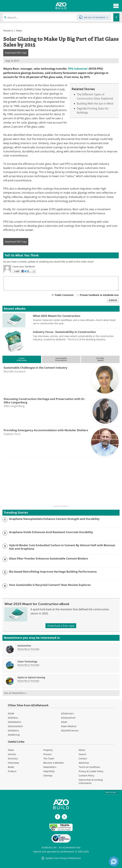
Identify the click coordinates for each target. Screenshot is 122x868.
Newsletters (50, 767)
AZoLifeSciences (70, 730)
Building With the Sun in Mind (95, 104)
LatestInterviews (22, 359)
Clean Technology (27, 661)
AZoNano (13, 718)
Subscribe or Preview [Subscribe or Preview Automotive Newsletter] (28, 649)
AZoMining (14, 735)
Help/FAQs (49, 771)
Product (12, 771)
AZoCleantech (15, 726)
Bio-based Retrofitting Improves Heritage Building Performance (53, 572)
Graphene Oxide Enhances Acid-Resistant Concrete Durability (51, 532)
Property (48, 750)
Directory (13, 758)
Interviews (13, 763)
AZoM (11, 713)
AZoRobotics (15, 722)
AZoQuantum (68, 718)
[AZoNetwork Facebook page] (58, 817)
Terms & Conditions (89, 767)
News (19, 31)
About (82, 750)
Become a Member (54, 763)
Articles (12, 754)
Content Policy (86, 776)
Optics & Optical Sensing (31, 677)
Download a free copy (61, 626)
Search (82, 754)
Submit (113, 300)
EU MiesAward (100, 359)
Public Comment (64, 295)
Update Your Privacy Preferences (61, 858)
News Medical (69, 726)
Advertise (84, 763)
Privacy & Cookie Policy (91, 771)
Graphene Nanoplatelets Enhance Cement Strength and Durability (54, 519)
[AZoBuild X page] (64, 817)
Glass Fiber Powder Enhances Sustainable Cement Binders (48, 559)
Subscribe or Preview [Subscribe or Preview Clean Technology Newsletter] (28, 665)
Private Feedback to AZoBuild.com (99, 295)
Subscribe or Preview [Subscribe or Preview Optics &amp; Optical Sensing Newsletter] (28, 681)
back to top (112, 792)
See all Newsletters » (15, 693)
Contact (83, 758)
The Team (49, 758)
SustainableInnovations (61, 359)
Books (11, 767)
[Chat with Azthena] (114, 861)
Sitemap (48, 776)
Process (48, 754)
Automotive (24, 646)
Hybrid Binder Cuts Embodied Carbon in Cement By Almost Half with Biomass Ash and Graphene (62, 547)
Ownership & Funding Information (91, 781)
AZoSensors (67, 713)
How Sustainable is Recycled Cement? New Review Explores (50, 585)
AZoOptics (13, 730)
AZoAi (64, 722)
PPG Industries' (78, 69)
